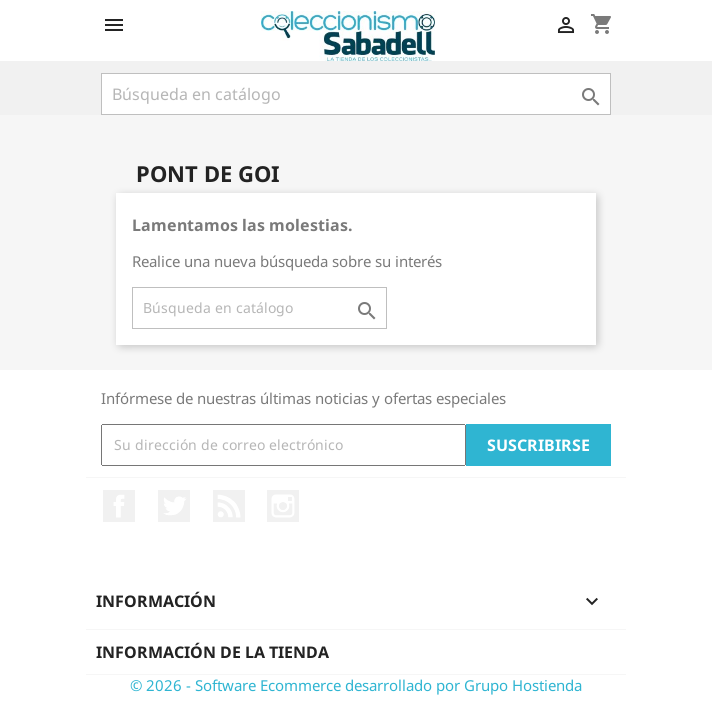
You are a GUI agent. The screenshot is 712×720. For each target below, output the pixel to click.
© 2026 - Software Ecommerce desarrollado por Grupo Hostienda (356, 685)
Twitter (174, 506)
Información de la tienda (212, 652)
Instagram (283, 506)
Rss (229, 506)
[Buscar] (356, 94)
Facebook (119, 506)
